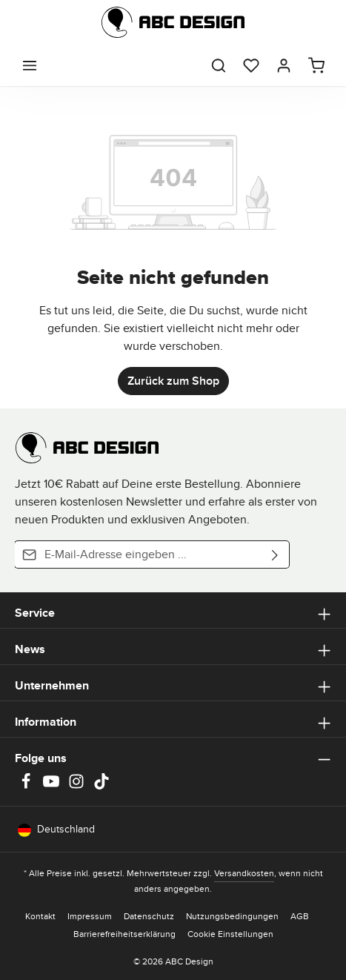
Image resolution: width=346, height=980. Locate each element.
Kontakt (40, 916)
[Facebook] (27, 786)
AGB (300, 916)
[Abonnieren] (275, 554)
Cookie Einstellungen (230, 934)
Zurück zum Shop (173, 381)
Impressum (90, 916)
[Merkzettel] (251, 65)
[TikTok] (102, 786)
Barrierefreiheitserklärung (124, 934)
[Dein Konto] (284, 65)
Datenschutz (149, 916)
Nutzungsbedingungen (232, 916)
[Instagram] (78, 786)
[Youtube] (53, 786)
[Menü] (30, 65)
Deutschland (56, 829)
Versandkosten (244, 873)
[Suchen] (219, 65)
